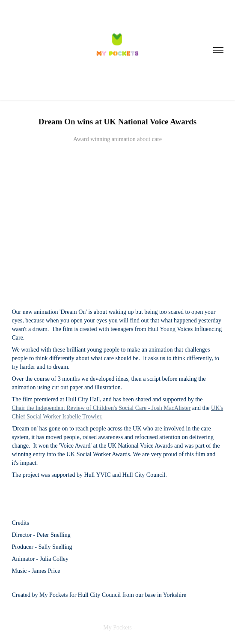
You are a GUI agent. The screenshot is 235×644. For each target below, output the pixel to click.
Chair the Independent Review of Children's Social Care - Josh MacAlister (101, 408)
